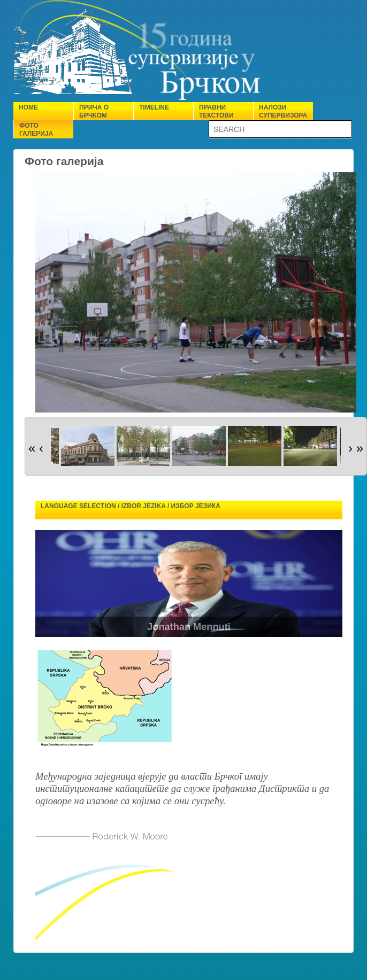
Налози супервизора (283, 111)
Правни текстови (216, 111)
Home (28, 107)
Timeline (154, 107)
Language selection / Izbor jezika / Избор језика (131, 506)
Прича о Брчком (94, 111)
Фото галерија (36, 130)
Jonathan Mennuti (189, 627)
